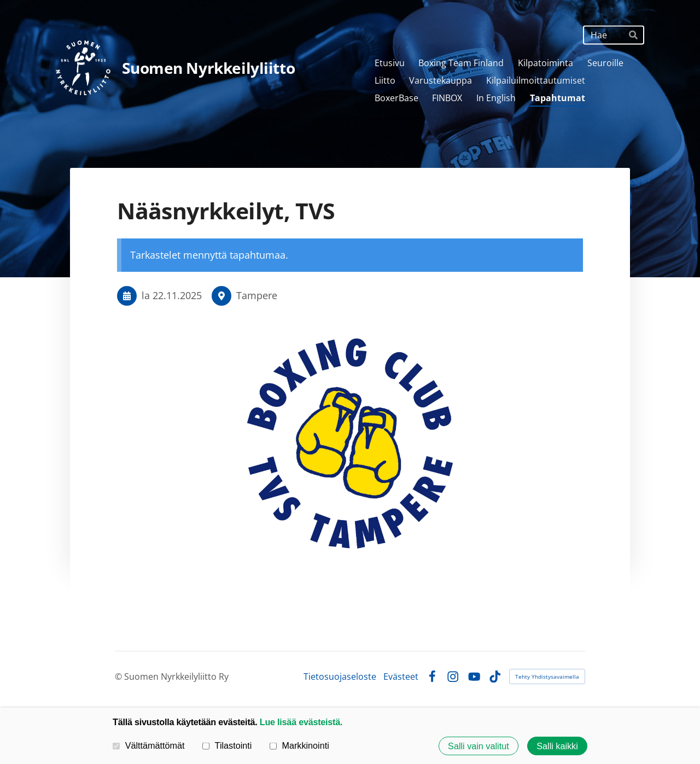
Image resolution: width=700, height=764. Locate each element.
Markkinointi (299, 745)
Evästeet (401, 676)
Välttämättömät (149, 745)
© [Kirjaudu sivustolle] (119, 676)
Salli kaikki (557, 746)
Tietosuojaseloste (340, 676)
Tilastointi (227, 745)
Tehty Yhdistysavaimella (547, 676)
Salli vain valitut (479, 746)
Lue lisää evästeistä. (301, 722)
